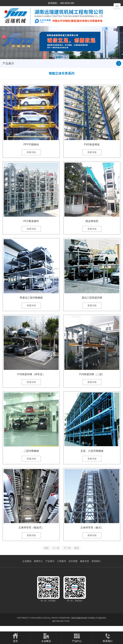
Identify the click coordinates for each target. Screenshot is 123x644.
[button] (59, 57)
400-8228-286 (67, 3)
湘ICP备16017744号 (61, 628)
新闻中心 (38, 568)
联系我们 (96, 568)
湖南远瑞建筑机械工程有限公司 (84, 625)
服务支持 (85, 568)
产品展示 (50, 568)
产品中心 (77, 638)
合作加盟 (73, 568)
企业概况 (27, 568)
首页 (15, 638)
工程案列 (61, 568)
